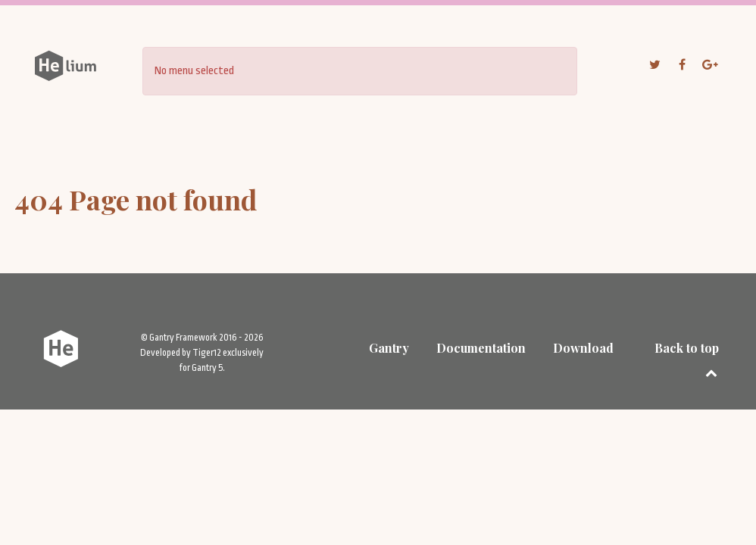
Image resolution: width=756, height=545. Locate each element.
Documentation (481, 348)
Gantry (389, 348)
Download (583, 348)
